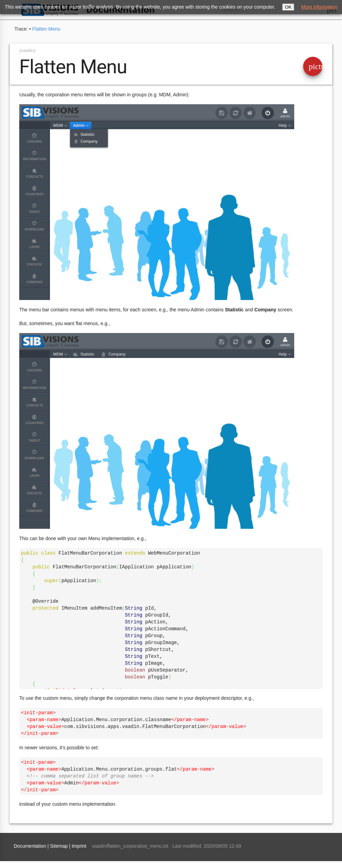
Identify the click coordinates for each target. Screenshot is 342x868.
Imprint (79, 846)
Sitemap (59, 846)
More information (319, 7)
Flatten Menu (46, 29)
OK (288, 7)
